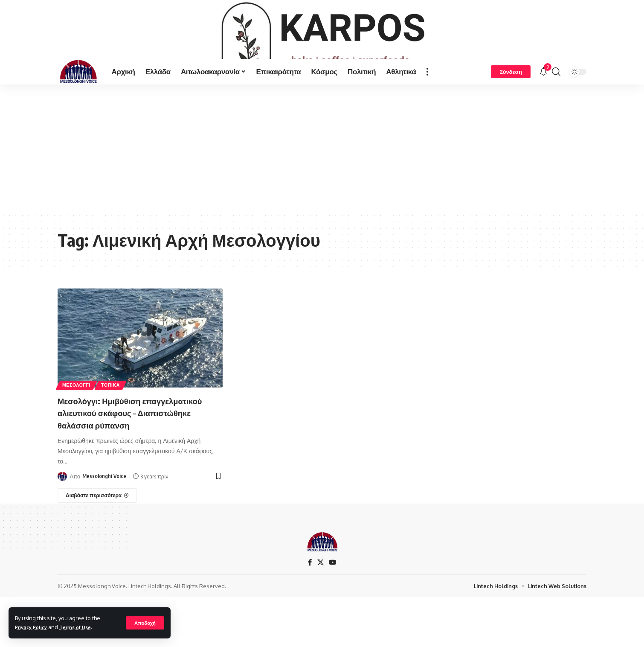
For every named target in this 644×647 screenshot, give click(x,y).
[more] (427, 100)
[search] (556, 100)
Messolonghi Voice (105, 505)
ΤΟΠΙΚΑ (118, 412)
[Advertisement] (322, 177)
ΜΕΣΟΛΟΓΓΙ (79, 412)
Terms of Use (83, 627)
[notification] (543, 100)
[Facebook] (310, 591)
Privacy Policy (34, 627)
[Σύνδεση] (511, 100)
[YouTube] (333, 591)
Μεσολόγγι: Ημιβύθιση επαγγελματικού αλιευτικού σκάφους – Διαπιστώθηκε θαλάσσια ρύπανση (139, 441)
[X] (320, 591)
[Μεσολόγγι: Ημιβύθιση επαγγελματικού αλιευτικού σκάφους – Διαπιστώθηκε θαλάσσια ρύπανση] (97, 524)
